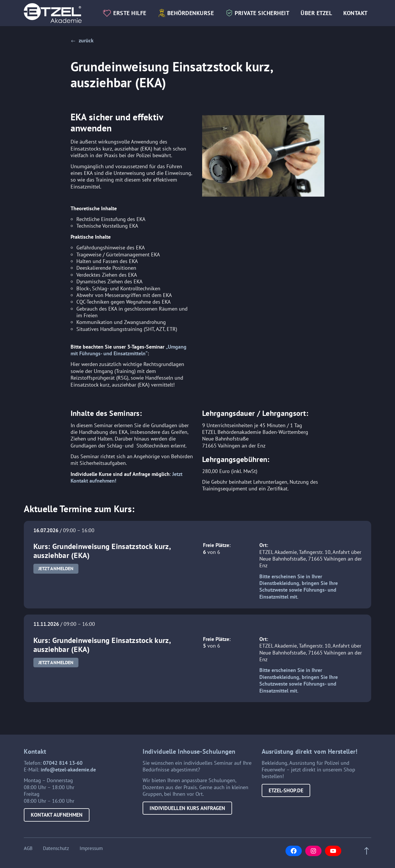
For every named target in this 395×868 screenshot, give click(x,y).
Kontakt (355, 13)
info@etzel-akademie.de (68, 770)
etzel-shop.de (286, 790)
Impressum (91, 849)
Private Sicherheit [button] (262, 13)
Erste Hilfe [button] (130, 13)
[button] (82, 40)
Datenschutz (56, 849)
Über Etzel (316, 13)
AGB (28, 849)
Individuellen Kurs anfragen (187, 808)
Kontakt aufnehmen (57, 815)
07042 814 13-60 (63, 763)
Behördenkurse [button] (191, 13)
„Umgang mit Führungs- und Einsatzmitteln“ (129, 350)
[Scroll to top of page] (365, 851)
